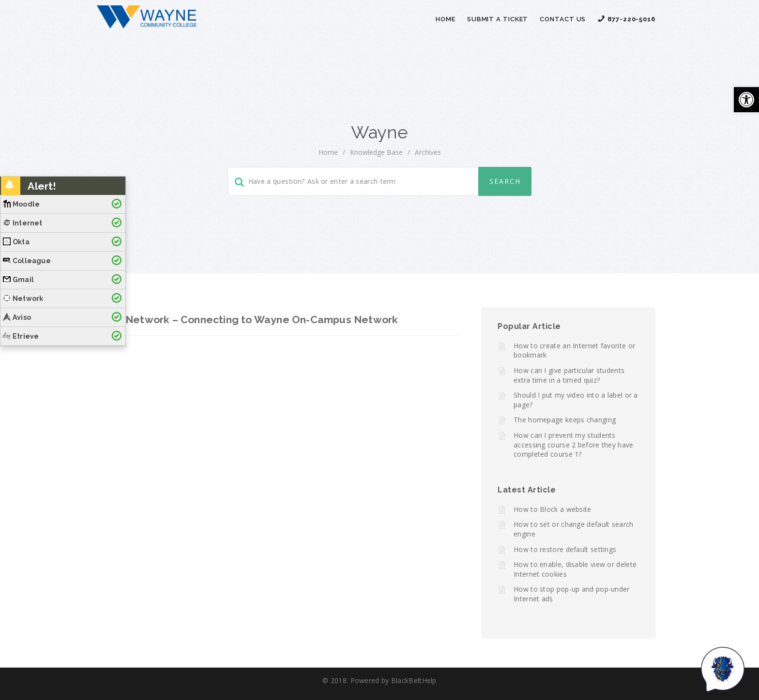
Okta (16, 242)
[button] (746, 100)
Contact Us (563, 19)
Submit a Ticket (498, 19)
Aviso (17, 317)
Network (23, 298)
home (328, 152)
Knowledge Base (376, 152)
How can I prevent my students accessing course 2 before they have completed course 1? (574, 445)
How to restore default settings (565, 549)
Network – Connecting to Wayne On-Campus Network (262, 320)
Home (446, 19)
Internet (23, 223)
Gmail (18, 280)
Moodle (21, 204)
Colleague (27, 261)
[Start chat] (723, 669)
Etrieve (21, 336)
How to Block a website (553, 509)
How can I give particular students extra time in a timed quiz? (569, 375)
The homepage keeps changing (565, 420)
